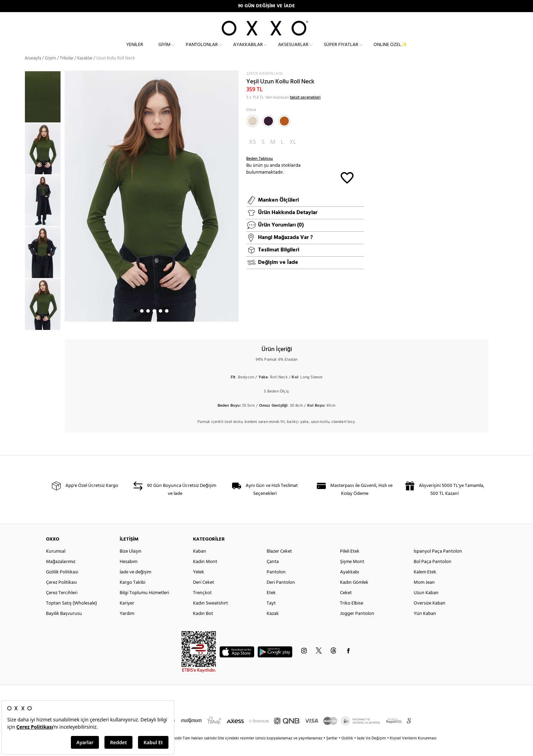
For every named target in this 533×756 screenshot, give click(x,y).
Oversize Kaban (430, 616)
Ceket (346, 605)
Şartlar (332, 751)
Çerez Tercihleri (62, 605)
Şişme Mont (352, 574)
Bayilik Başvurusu (64, 626)
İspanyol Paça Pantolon (438, 564)
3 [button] (148, 323)
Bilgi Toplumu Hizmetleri (144, 605)
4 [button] (154, 323)
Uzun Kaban (426, 605)
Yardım (127, 626)
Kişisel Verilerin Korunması (413, 751)
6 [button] (167, 323)
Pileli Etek (350, 564)
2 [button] (142, 323)
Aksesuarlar (293, 50)
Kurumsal (56, 564)
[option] (45, 161)
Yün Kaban (425, 626)
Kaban (200, 564)
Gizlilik (348, 751)
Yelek (199, 585)
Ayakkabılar (248, 50)
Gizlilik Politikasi (62, 585)
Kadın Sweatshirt (210, 616)
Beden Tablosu (260, 171)
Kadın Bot (203, 626)
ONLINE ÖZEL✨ (390, 50)
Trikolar (67, 71)
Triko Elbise (352, 616)
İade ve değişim (135, 585)
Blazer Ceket (279, 564)
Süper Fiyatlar (341, 50)
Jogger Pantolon (357, 626)
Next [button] (68, 209)
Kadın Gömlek (354, 595)
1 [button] (136, 323)
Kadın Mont (205, 574)
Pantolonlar (202, 50)
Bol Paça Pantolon (433, 574)
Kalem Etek (425, 585)
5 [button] (160, 323)
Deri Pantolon (281, 595)
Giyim (164, 50)
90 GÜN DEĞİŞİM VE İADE (266, 6)
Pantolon (276, 585)
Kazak (273, 626)
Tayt (271, 616)
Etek (271, 605)
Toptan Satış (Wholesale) (71, 616)
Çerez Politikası (61, 595)
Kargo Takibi (132, 595)
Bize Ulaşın (131, 564)
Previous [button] (19, 213)
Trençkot (202, 605)
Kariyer (127, 616)
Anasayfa (33, 71)
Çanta (273, 574)
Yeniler (135, 50)
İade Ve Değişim (371, 751)
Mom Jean (424, 595)
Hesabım (128, 574)
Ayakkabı (350, 585)
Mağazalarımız (61, 574)
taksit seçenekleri (305, 110)
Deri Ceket (204, 595)
